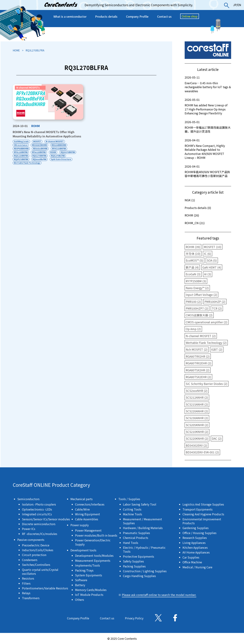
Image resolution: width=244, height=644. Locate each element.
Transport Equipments (198, 509)
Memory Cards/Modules (91, 590)
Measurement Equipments (93, 560)
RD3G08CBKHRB (40, 145)
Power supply (80, 525)
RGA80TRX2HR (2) (198, 356)
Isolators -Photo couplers (39, 504)
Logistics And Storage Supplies (203, 504)
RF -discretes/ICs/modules (40, 534)
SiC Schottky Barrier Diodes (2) (207, 384)
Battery (80, 585)
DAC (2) (217, 438)
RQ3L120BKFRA (21, 156)
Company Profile (137, 16)
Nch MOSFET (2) (197, 349)
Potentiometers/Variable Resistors (45, 588)
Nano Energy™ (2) (197, 288)
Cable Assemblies (87, 519)
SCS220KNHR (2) (197, 438)
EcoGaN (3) (193, 274)
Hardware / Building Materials (143, 528)
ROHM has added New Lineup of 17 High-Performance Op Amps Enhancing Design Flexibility (208, 106)
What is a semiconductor (70, 16)
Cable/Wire (82, 509)
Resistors (28, 578)
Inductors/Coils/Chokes (38, 550)
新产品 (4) (192, 267)
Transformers (31, 598)
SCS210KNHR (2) (197, 432)
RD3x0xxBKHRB (40, 149)
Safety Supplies (133, 561)
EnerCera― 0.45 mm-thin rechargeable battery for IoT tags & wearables (208, 84)
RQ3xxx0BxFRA (40, 159)
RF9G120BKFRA (59, 149)
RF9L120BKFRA (21, 152)
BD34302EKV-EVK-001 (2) (202, 452)
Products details (106, 16)
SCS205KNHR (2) (197, 425)
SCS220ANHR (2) (197, 411)
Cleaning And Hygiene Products (203, 514)
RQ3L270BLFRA (58, 156)
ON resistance (21, 145)
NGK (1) (190, 200)
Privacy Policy (134, 618)
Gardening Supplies (196, 528)
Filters (26, 583)
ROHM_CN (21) (195, 223)
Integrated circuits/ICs (37, 514)
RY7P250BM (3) (196, 281)
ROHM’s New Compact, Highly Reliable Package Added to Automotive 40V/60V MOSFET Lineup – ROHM (208, 149)
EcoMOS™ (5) (194, 260)
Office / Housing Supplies (199, 533)
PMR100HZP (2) (215, 302)
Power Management (88, 530)
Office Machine (192, 562)
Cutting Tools (132, 509)
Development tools (83, 550)
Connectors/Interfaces (90, 504)
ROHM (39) (193, 247)
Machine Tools (133, 514)
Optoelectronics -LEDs (37, 509)
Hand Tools (131, 543)
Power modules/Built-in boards (96, 535)
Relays (26, 593)
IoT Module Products (89, 595)
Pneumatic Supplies (136, 533)
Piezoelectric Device (36, 545)
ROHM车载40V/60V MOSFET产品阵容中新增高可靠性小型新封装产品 (208, 171)
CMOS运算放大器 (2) (199, 315)
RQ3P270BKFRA (21, 159)
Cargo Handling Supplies (139, 576)
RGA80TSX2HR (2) (198, 370)
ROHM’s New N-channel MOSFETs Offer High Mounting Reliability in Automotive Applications (47, 134)
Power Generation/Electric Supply (93, 542)
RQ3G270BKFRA (68, 152)
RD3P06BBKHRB (21, 149)
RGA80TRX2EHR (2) (199, 363)
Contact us (164, 16)
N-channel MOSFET (55, 141)
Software (81, 580)
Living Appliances (194, 543)
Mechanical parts (82, 499)
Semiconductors (28, 499)
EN (239, 5)
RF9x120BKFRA (39, 152)
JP (235, 5)
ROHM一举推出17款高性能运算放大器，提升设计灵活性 (208, 127)
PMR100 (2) (193, 302)
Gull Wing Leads (21, 141)
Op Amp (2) (193, 329)
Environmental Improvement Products (202, 521)
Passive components (31, 540)
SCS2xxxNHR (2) (197, 391)
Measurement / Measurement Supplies (142, 521)
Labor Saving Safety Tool (140, 504)
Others (80, 600)
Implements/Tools (88, 565)
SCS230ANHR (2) (197, 418)
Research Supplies (195, 538)
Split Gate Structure (61, 159)
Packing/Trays (84, 570)
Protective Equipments (139, 556)
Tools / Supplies (129, 499)
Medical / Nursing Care (197, 567)
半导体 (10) (193, 254)
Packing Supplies (134, 566)
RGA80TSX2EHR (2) (198, 377)
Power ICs (29, 529)
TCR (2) (217, 308)
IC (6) (208, 254)
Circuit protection (34, 555)
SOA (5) (212, 260)
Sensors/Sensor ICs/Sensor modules (46, 519)
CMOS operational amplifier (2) (207, 322)
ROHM (35, 126)
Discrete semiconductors (39, 524)
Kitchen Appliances (195, 547)
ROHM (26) (192, 215)
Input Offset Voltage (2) (201, 295)
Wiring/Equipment (88, 514)
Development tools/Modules (94, 555)
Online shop (190, 16)
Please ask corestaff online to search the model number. (159, 595)
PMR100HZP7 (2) (197, 308)
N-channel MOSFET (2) (201, 336)
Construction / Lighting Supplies (145, 571)
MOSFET (37, 141)
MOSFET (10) (213, 247)
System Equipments (89, 575)
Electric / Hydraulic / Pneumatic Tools (144, 549)
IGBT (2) (217, 349)
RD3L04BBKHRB (59, 145)
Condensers (30, 560)
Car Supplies (191, 557)
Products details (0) (198, 208)
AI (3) (208, 274)
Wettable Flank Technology (27, 163)
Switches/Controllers (36, 565)
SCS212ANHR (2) (197, 397)
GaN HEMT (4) (212, 267)
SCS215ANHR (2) (197, 404)
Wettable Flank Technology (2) (206, 343)
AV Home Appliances (196, 552)
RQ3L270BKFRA (40, 156)
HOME (16, 50)
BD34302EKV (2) (196, 445)
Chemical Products (136, 538)
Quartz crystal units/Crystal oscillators (40, 572)
